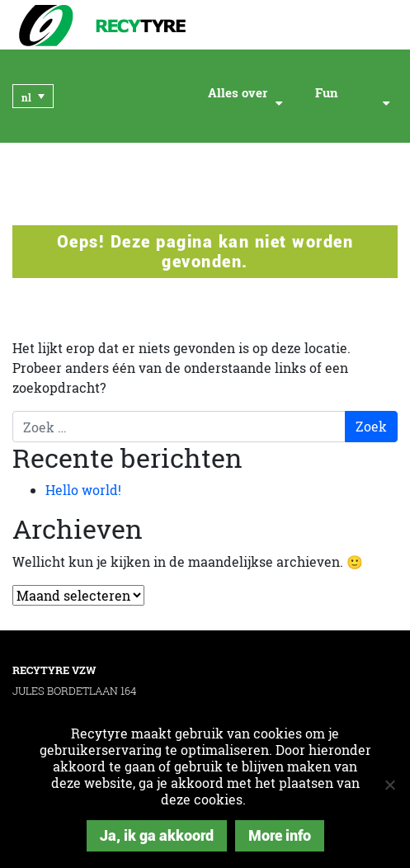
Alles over (238, 93)
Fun (327, 93)
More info (280, 835)
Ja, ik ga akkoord (157, 835)
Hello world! (83, 490)
